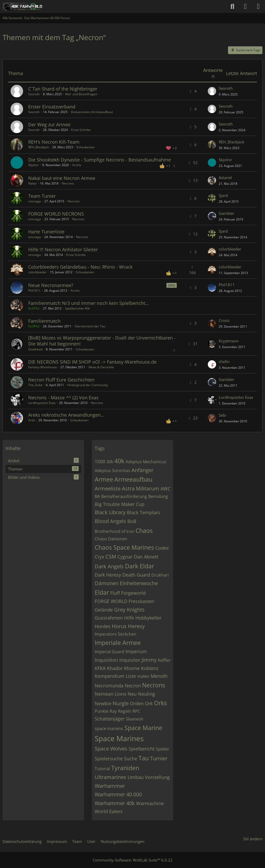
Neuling (146, 694)
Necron (133, 686)
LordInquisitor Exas (42, 403)
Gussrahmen (109, 618)
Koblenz (150, 668)
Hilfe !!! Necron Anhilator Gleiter (63, 249)
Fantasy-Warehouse (43, 367)
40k (119, 461)
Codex (162, 548)
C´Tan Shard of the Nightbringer (63, 89)
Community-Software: (133, 860)
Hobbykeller (148, 618)
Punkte (102, 711)
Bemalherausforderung (124, 496)
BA (97, 496)
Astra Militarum (141, 488)
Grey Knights (129, 610)
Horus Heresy (128, 626)
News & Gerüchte (101, 367)
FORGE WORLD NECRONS (56, 214)
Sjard (223, 195)
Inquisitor (130, 660)
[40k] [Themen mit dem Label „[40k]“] (172, 285)
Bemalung (158, 496)
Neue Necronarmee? (51, 285)
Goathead (35, 349)
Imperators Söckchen (116, 634)
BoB (132, 521)
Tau (144, 758)
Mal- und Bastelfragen (81, 94)
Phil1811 (34, 290)
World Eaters (109, 811)
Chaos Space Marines (124, 547)
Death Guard (136, 575)
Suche (131, 759)
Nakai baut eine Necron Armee (62, 178)
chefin (224, 362)
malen (143, 676)
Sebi (222, 415)
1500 (100, 461)
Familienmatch (44, 321)
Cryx (99, 557)
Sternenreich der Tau (90, 326)
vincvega (35, 201)
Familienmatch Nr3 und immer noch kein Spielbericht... (89, 303)
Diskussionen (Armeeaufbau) (92, 112)
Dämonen (107, 583)
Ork (149, 703)
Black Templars (143, 512)
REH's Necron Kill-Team (54, 142)
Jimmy (149, 660)
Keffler (164, 660)
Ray (113, 711)
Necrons (68, 183)
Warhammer (110, 786)
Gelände (104, 610)
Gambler (226, 213)
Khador (115, 668)
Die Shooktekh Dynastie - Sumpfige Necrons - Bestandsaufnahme (100, 160)
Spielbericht (142, 749)
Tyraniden (125, 768)
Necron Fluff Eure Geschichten (61, 380)
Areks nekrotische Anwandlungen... (66, 415)
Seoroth (34, 94)
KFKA (100, 668)
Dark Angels (109, 566)
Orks (160, 703)
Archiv (77, 165)
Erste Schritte (81, 130)
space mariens (109, 729)
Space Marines (119, 738)
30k (110, 462)
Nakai (32, 183)
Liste (131, 676)
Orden (137, 703)
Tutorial (102, 769)
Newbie (103, 703)
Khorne (132, 668)
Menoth (159, 676)
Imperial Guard (109, 652)
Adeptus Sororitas (112, 470)
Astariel (225, 178)
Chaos (144, 531)
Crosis (224, 320)
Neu (132, 694)
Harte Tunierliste (46, 232)
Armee (104, 479)
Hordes (103, 626)
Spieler (163, 749)
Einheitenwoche (139, 583)
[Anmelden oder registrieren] (245, 6)
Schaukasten (86, 147)
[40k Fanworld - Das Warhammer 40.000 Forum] (23, 6)
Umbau (136, 777)
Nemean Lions (111, 694)
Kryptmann (229, 341)
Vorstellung (157, 777)
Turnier (159, 758)
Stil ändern (253, 839)
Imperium (136, 651)
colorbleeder (230, 249)
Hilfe (129, 618)
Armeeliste (108, 488)
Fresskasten (141, 601)
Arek (32, 420)
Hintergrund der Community (88, 385)
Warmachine (150, 803)
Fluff (115, 593)
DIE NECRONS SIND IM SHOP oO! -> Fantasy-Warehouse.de (92, 362)
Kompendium (110, 676)
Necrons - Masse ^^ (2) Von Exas (63, 398)
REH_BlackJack (39, 147)
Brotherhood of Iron (115, 531)
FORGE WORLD (111, 601)
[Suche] (232, 6)
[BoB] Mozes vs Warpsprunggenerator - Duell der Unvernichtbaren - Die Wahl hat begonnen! (102, 341)
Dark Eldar (139, 566)
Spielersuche (109, 759)
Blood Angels (110, 521)
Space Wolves (111, 749)
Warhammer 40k (115, 803)
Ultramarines (111, 777)
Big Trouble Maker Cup (120, 504)
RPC (136, 711)
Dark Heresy (108, 575)
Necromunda (109, 686)
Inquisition (106, 660)
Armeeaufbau (133, 479)
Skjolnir (34, 165)
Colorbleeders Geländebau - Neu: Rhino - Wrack (80, 267)
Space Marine (143, 728)
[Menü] (258, 6)
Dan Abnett (146, 557)
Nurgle (121, 703)
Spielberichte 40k (77, 308)
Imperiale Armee (118, 643)
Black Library (110, 512)
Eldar (102, 592)
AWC (165, 489)
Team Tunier (42, 196)
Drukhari (160, 575)
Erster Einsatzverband (52, 107)
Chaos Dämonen (111, 539)
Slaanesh (135, 719)
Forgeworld (133, 593)
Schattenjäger (110, 719)
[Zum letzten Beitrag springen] (212, 91)
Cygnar (125, 557)
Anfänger (142, 470)
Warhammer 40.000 (118, 794)
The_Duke (35, 385)
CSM (111, 557)
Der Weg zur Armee (49, 124)
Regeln (125, 711)
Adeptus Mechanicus (146, 462)
